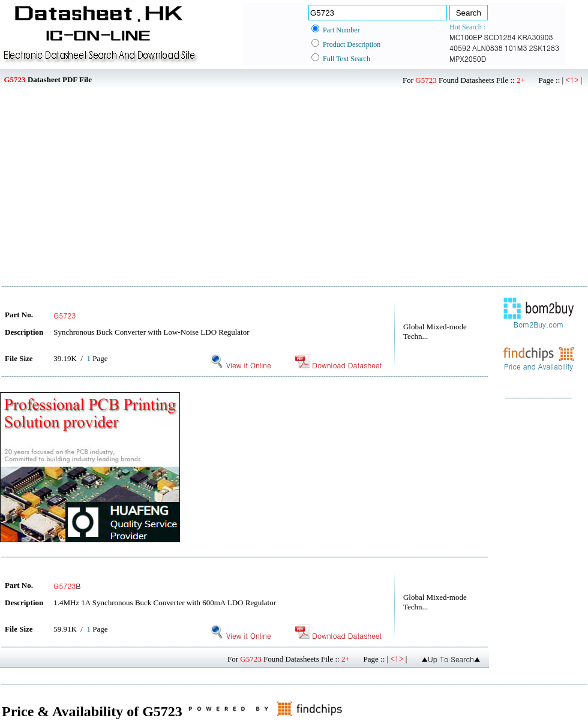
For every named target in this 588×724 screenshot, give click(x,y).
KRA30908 (535, 37)
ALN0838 (487, 48)
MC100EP (466, 37)
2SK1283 (544, 48)
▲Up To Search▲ (451, 659)
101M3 (516, 48)
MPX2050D (468, 58)
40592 (460, 48)
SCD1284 (500, 37)
